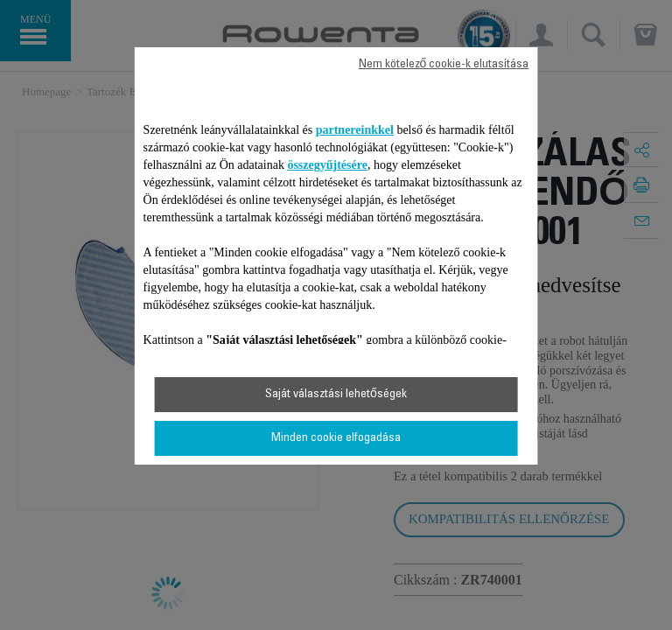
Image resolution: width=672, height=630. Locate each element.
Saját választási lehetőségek (336, 395)
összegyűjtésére (327, 165)
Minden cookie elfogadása (336, 438)
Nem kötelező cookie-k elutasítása (444, 65)
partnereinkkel (355, 130)
